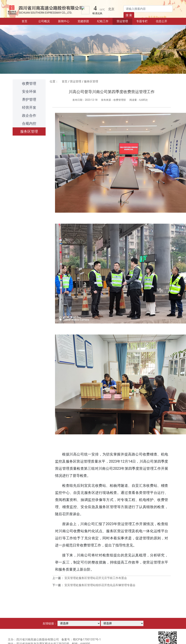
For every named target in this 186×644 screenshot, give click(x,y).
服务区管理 (29, 131)
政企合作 (29, 115)
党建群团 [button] (83, 21)
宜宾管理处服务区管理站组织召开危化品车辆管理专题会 (100, 585)
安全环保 (29, 91)
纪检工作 (103, 21)
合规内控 (29, 123)
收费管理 (29, 83)
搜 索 (129, 15)
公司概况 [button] (44, 21)
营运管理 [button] (122, 21)
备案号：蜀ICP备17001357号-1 (81, 639)
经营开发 (29, 107)
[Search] (148, 9)
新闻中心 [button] (64, 21)
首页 (28, 21)
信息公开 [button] (162, 21)
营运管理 (76, 81)
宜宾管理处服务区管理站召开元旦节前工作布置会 (96, 578)
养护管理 (29, 99)
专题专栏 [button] (142, 21)
